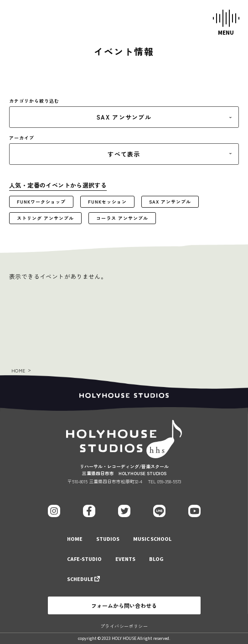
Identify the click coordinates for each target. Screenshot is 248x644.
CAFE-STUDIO (84, 559)
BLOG (156, 559)
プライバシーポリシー (124, 626)
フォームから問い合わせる (124, 605)
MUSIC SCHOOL (152, 539)
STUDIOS (108, 539)
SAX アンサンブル (170, 202)
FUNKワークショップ (41, 202)
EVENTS (125, 559)
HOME (18, 370)
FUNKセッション (107, 202)
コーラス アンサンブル (122, 218)
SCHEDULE (80, 579)
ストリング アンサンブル (45, 218)
